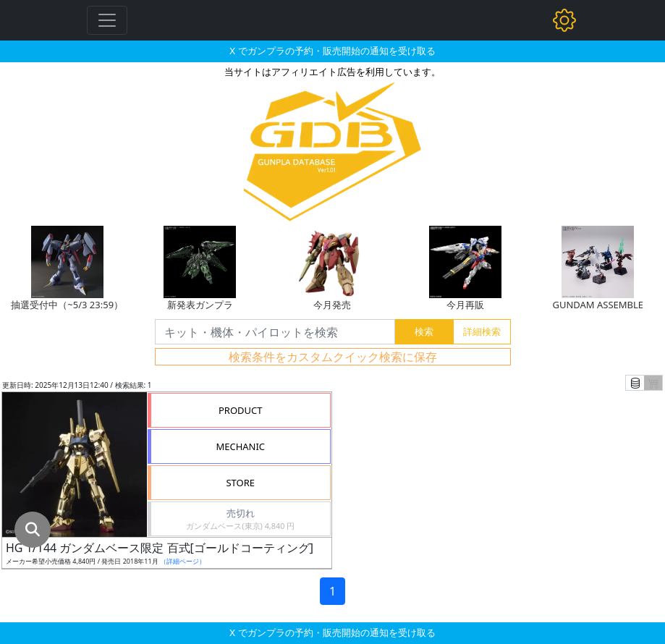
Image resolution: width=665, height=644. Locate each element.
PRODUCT (241, 410)
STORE (240, 483)
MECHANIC (240, 446)
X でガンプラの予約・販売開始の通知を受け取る (332, 51)
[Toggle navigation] (107, 20)
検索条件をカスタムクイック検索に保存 (333, 357)
